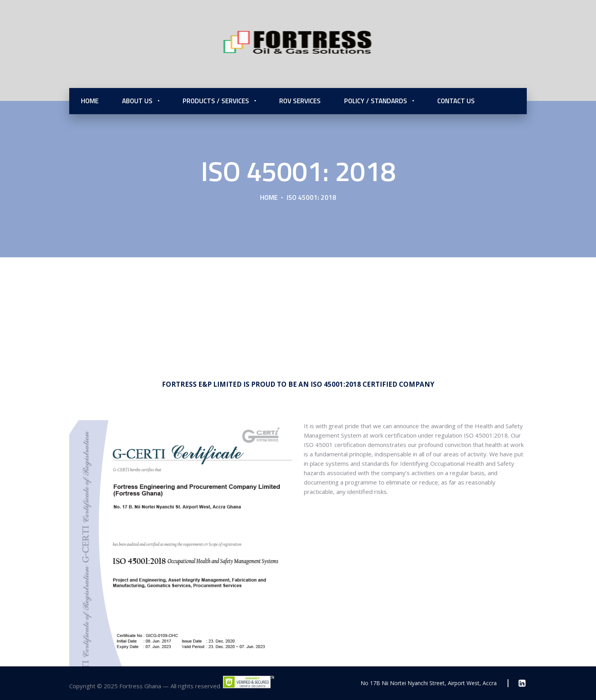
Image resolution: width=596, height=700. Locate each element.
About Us (137, 101)
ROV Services (300, 101)
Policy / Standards (376, 101)
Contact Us (456, 101)
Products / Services (216, 101)
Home (90, 101)
